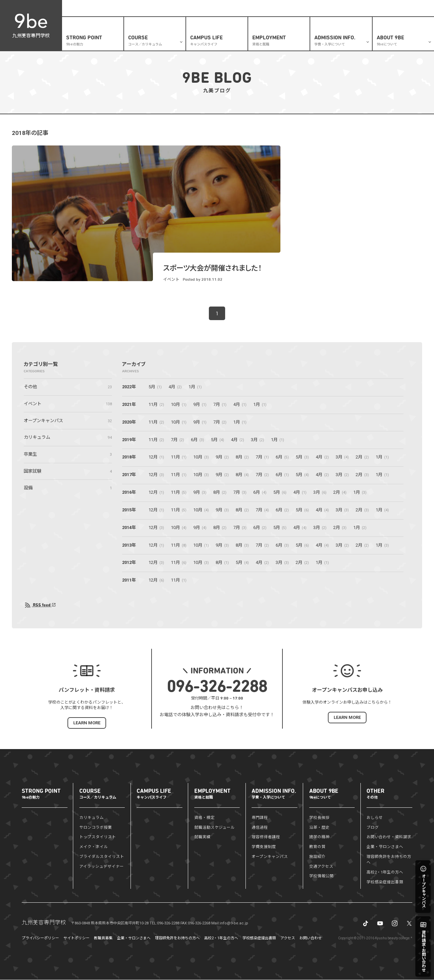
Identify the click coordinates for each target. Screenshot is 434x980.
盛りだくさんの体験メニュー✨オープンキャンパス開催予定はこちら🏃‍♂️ (130, 8)
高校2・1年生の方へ (236, 8)
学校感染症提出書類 (385, 882)
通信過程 (260, 828)
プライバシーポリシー (40, 938)
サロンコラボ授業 (96, 828)
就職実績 (202, 837)
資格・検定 (204, 818)
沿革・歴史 (319, 828)
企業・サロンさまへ (363, 8)
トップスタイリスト (98, 837)
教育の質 (317, 847)
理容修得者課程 (266, 837)
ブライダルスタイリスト (102, 857)
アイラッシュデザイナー (102, 867)
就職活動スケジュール (214, 828)
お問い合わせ (311, 938)
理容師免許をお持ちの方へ (177, 938)
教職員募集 (103, 938)
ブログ (287, 8)
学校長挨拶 (319, 818)
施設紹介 (317, 857)
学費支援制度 (264, 847)
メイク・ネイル (94, 847)
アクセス (288, 938)
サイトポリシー (76, 938)
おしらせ (267, 8)
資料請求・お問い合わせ (320, 8)
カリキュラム (92, 818)
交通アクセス (321, 867)
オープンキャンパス (270, 857)
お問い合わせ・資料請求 (389, 837)
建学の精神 (319, 837)
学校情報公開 (321, 876)
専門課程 (260, 818)
